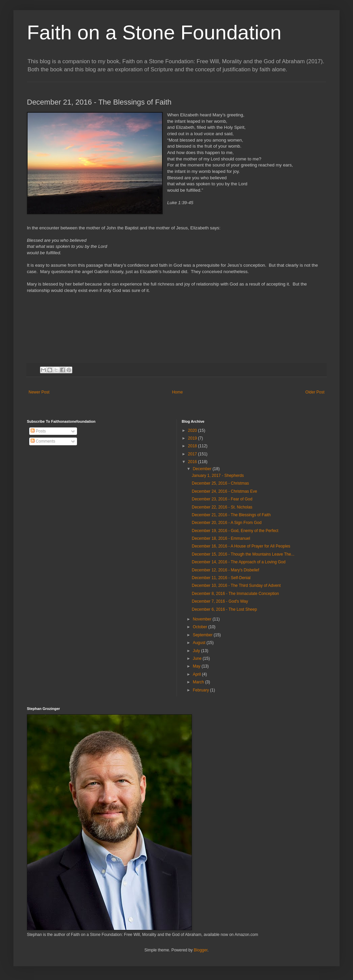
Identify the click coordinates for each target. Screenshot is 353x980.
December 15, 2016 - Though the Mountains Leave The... (243, 554)
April (197, 674)
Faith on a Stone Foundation (154, 32)
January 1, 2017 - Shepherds (218, 476)
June (198, 658)
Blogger (201, 950)
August (200, 643)
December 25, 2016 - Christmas (220, 483)
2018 (193, 446)
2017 (193, 454)
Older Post (315, 392)
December (203, 469)
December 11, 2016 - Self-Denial (221, 578)
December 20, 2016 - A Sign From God (226, 523)
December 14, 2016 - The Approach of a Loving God (239, 562)
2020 (193, 430)
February (201, 690)
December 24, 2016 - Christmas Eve (224, 491)
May (197, 666)
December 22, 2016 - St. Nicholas (222, 507)
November (203, 619)
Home (178, 392)
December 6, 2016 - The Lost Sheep (224, 609)
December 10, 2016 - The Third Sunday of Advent (236, 586)
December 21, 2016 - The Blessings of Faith (231, 515)
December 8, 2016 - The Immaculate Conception (235, 594)
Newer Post (39, 392)
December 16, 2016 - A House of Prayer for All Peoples (241, 546)
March (199, 682)
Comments (43, 441)
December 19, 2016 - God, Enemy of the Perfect (235, 531)
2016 (193, 462)
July (197, 651)
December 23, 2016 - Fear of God (222, 499)
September (203, 635)
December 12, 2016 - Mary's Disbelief (225, 570)
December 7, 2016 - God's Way (220, 601)
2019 (193, 438)
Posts (38, 431)
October (200, 627)
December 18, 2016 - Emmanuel (221, 538)
